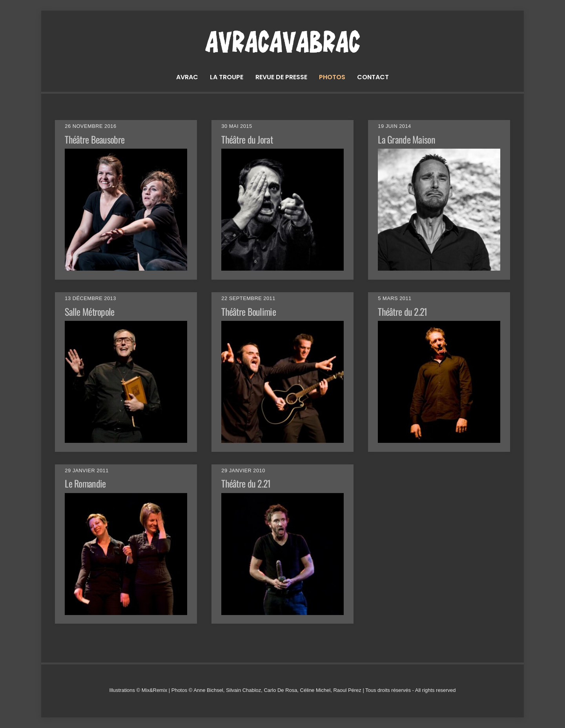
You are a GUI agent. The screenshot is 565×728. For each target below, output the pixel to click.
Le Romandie (85, 483)
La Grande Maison (406, 139)
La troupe (227, 77)
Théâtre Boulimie (248, 311)
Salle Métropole (89, 311)
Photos (332, 77)
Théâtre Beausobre (95, 139)
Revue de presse (281, 77)
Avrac (187, 77)
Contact (373, 77)
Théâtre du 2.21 (402, 311)
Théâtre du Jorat (247, 139)
